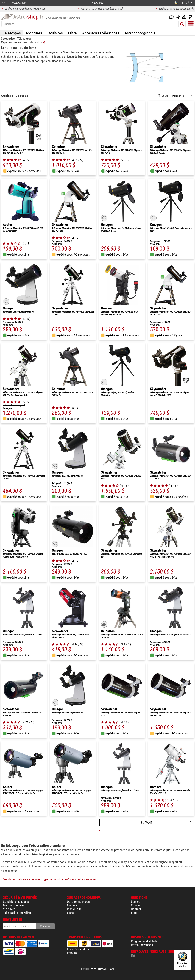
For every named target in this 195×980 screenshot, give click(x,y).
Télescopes (12, 33)
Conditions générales (16, 902)
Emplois (72, 905)
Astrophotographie (140, 33)
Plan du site (74, 909)
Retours (72, 953)
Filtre (72, 33)
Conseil (136, 905)
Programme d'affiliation (146, 941)
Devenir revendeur (142, 945)
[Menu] (189, 952)
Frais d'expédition (78, 949)
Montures (34, 33)
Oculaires (55, 33)
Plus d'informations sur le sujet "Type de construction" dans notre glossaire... (50, 879)
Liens (70, 913)
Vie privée (9, 909)
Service (136, 902)
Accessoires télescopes (101, 33)
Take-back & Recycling (17, 913)
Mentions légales (14, 905)
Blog (134, 913)
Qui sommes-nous (78, 902)
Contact (136, 909)
